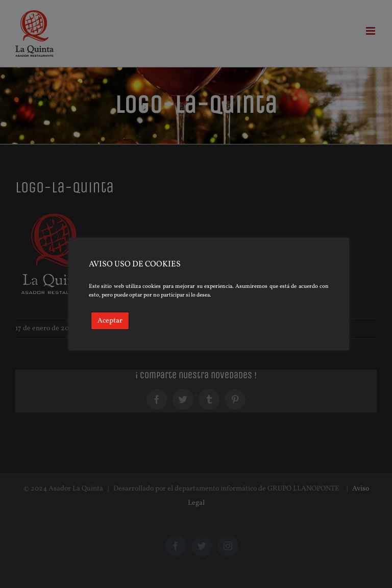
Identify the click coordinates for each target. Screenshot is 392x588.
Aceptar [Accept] (110, 321)
